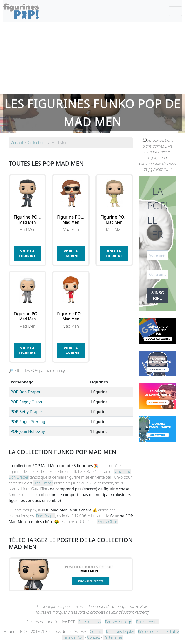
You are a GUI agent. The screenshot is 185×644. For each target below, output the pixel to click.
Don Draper (43, 483)
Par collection (90, 622)
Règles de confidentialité (158, 631)
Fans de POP (73, 637)
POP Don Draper (26, 392)
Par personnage (119, 622)
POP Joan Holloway (28, 431)
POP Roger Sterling (28, 422)
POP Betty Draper (26, 412)
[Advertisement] (92, 58)
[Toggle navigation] (175, 11)
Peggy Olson (108, 522)
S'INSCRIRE (158, 295)
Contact (96, 631)
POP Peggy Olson (26, 402)
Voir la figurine (27, 253)
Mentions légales (120, 631)
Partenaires (113, 637)
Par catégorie (147, 622)
